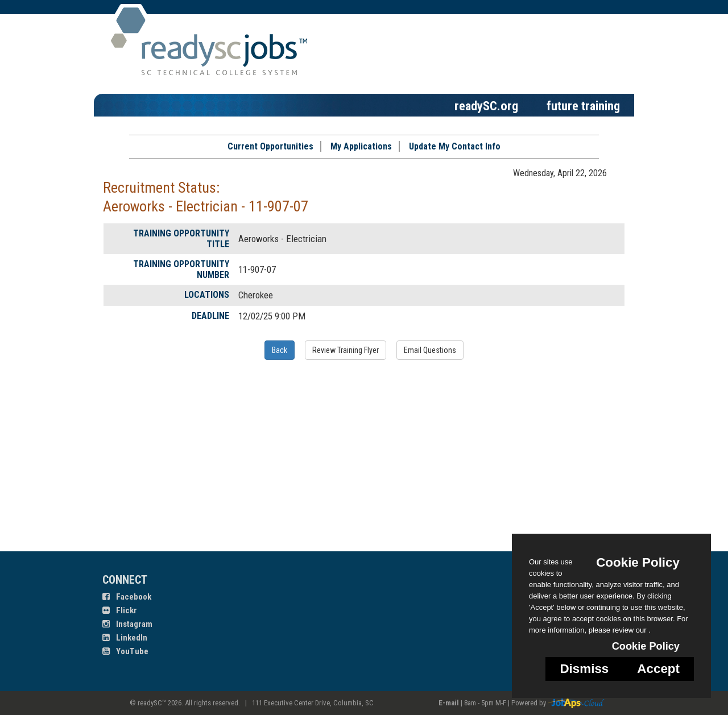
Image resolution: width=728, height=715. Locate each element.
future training (583, 106)
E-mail (449, 703)
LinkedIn (125, 638)
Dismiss (584, 669)
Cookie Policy (638, 562)
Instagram (127, 624)
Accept (658, 669)
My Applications (361, 146)
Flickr (120, 610)
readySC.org (486, 106)
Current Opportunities (270, 146)
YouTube (125, 651)
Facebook (127, 597)
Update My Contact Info (455, 146)
